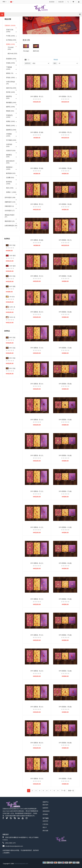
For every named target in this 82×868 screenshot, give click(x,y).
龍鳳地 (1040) (10, 44)
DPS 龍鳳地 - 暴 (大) (37, 707)
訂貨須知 (45, 824)
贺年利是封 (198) (10, 197)
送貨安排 (45, 821)
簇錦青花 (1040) (11, 130)
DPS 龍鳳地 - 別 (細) (65, 276)
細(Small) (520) (12, 53)
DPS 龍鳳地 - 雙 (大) (37, 204)
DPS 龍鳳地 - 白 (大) (37, 527)
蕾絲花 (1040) (10, 126)
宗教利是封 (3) (9, 206)
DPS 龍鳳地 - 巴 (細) (65, 491)
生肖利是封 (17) (10, 211)
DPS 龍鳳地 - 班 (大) (37, 599)
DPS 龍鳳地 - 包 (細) (65, 671)
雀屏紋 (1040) (10, 121)
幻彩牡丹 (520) (11, 151)
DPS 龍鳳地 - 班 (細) (65, 599)
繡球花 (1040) (10, 107)
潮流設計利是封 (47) (10, 216)
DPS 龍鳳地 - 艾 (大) (37, 348)
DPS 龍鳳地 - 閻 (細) (37, 168)
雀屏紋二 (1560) (11, 192)
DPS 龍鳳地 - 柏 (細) (65, 563)
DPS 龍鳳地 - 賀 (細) (37, 132)
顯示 (55, 63)
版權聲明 (45, 808)
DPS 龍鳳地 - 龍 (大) (37, 312)
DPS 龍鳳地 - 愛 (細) (65, 384)
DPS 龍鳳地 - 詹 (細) (65, 204)
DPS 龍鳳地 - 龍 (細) (65, 312)
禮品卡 (45, 827)
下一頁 (63, 791)
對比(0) (56, 60)
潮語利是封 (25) (10, 221)
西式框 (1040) (10, 92)
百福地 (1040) (10, 63)
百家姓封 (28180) (10, 25)
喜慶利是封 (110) (10, 202)
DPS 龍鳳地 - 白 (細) (65, 527)
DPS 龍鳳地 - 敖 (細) (65, 455)
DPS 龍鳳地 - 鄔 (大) (65, 240)
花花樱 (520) (10, 178)
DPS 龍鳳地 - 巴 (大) (37, 491)
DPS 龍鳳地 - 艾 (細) (65, 348)
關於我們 (45, 805)
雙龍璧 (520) (10, 111)
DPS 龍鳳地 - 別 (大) (37, 276)
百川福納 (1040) (11, 140)
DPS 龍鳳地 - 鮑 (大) (37, 743)
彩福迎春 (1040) (11, 59)
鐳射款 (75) (10, 73)
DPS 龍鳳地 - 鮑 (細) (65, 743)
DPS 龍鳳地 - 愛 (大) (37, 384)
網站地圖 (45, 831)
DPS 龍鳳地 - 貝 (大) (37, 779)
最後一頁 (71, 791)
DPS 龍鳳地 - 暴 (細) (65, 707)
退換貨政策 (46, 811)
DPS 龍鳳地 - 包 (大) (37, 671)
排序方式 (28, 63)
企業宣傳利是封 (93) (11, 226)
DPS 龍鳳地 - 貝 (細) (65, 779)
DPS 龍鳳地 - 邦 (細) (65, 635)
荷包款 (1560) (10, 78)
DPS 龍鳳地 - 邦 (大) (37, 635)
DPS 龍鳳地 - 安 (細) (65, 420)
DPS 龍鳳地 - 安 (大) (37, 420)
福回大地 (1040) (11, 88)
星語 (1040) (10, 188)
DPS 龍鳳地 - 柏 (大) (37, 563)
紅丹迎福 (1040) (11, 40)
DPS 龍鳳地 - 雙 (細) (65, 168)
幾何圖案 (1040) (11, 103)
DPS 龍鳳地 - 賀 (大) (65, 96)
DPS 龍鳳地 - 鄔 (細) (37, 240)
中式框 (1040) (10, 36)
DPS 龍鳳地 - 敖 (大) (37, 455)
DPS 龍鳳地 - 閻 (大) (65, 132)
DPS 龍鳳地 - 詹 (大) (37, 96)
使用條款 (45, 814)
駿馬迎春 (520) (11, 173)
